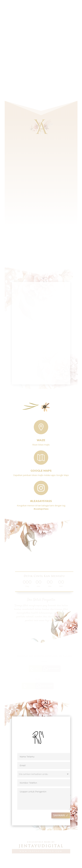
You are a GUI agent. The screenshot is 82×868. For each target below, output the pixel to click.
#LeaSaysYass (41, 500)
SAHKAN (62, 815)
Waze (41, 439)
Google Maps (41, 469)
